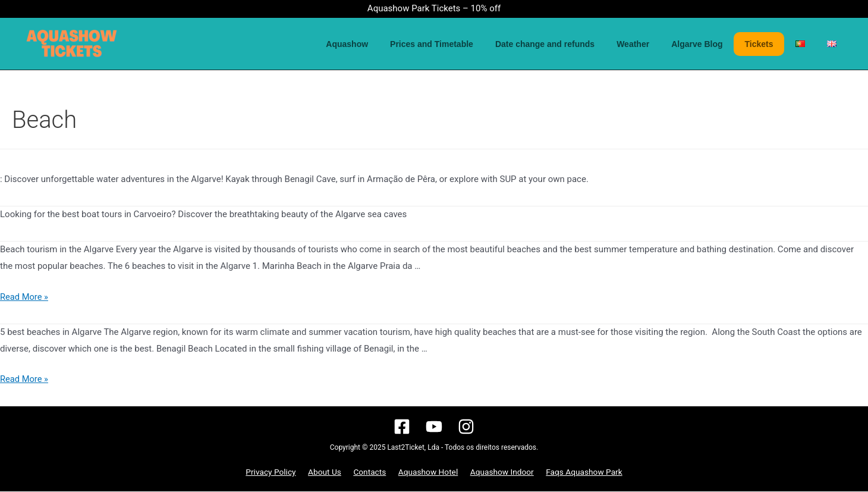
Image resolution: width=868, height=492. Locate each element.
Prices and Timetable (467, 44)
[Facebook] (402, 427)
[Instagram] (466, 427)
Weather (657, 44)
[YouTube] (434, 427)
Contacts (370, 472)
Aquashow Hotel (426, 472)
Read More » (25, 297)
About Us (328, 472)
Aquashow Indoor (497, 472)
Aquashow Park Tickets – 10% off (434, 8)
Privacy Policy (278, 472)
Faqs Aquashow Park (577, 472)
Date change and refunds (574, 44)
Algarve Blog (716, 44)
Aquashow (387, 44)
